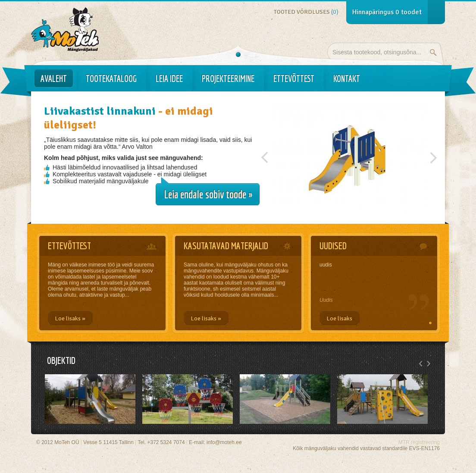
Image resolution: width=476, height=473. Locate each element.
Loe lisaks (339, 318)
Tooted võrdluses (306, 12)
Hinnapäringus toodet (387, 12)
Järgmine (433, 155)
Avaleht (54, 78)
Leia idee (169, 78)
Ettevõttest (294, 78)
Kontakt (347, 78)
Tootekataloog (111, 78)
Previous (265, 155)
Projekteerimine (228, 78)
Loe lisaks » (70, 318)
